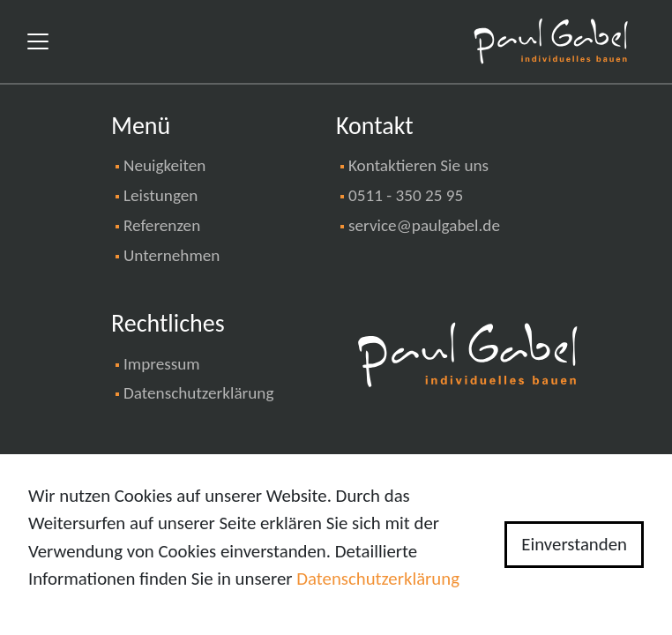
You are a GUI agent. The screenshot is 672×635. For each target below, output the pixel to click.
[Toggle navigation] (38, 41)
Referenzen (162, 225)
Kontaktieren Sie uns (418, 165)
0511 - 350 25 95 (406, 195)
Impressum (162, 364)
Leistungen (161, 195)
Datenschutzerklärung (198, 393)
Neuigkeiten (164, 165)
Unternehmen (172, 255)
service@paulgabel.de (424, 225)
